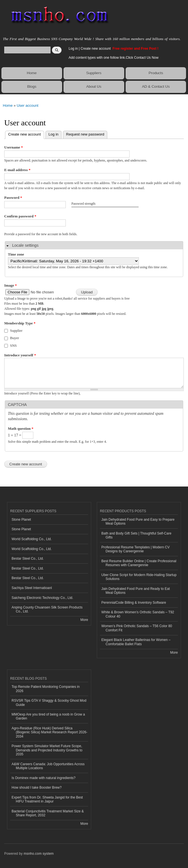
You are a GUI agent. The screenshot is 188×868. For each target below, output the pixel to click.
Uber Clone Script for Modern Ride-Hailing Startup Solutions (139, 577)
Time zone (16, 254)
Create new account (96, 49)
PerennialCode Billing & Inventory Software (134, 603)
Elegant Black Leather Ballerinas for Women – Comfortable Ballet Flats (136, 642)
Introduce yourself (20, 355)
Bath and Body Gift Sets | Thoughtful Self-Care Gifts (136, 535)
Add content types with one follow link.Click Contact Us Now (113, 58)
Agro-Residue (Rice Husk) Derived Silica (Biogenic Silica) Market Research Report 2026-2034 (50, 732)
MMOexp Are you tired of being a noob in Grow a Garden (48, 716)
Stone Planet (21, 520)
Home (32, 73)
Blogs (32, 87)
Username (14, 147)
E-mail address (17, 170)
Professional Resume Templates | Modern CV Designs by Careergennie (135, 549)
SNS (14, 345)
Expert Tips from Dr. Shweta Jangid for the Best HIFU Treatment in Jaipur (47, 799)
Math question (21, 428)
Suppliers (94, 73)
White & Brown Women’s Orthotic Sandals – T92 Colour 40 (138, 614)
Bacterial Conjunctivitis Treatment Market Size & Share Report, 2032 (48, 813)
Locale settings (25, 245)
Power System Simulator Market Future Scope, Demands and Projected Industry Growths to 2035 (47, 750)
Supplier (16, 331)
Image (10, 285)
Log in (73, 49)
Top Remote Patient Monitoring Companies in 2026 (46, 689)
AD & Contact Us (156, 87)
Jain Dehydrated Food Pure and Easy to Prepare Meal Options (138, 522)
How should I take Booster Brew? (37, 788)
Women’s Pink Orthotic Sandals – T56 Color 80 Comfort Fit (137, 628)
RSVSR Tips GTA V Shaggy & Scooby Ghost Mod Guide (49, 703)
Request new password (85, 134)
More (84, 620)
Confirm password (20, 216)
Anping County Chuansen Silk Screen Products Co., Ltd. (47, 609)
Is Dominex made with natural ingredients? (44, 778)
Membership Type (20, 323)
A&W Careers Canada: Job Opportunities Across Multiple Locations (48, 766)
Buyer (15, 338)
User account (28, 105)
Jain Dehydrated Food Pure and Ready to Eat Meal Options (136, 591)
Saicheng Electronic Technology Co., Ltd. (42, 598)
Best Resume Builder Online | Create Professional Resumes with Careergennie (139, 563)
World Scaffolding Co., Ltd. (32, 539)
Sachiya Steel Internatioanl (32, 588)
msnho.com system (39, 854)
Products (156, 73)
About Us (94, 87)
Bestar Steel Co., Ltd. (28, 559)
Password (13, 198)
